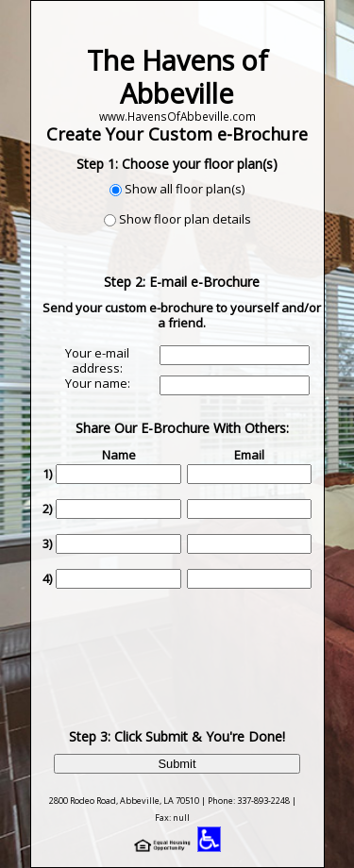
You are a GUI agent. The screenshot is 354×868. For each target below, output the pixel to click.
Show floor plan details (185, 219)
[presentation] (184, 644)
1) (47, 474)
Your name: (98, 383)
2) (47, 509)
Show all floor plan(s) (185, 189)
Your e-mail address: (97, 360)
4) (47, 578)
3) (47, 543)
